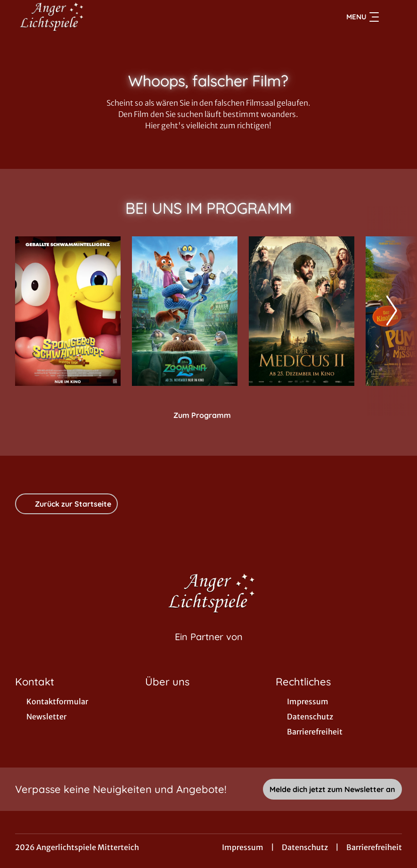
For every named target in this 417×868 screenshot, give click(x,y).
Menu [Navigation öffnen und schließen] (363, 17)
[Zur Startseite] (81, 17)
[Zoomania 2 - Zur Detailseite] (185, 311)
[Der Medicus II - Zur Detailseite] (302, 311)
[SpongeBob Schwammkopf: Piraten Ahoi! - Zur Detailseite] (68, 311)
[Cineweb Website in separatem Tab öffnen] (209, 649)
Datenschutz (305, 847)
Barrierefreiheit (374, 847)
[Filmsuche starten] (392, 17)
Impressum (243, 847)
